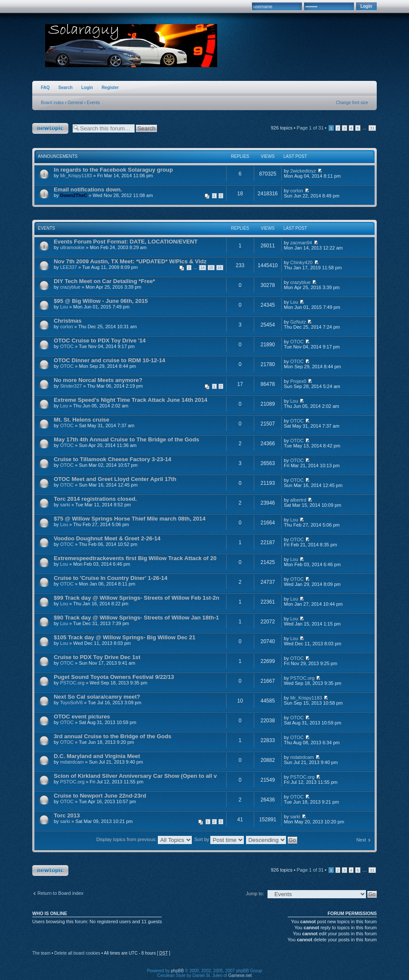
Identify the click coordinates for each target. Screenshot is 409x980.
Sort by (219, 839)
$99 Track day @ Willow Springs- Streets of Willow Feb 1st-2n (137, 598)
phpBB (177, 971)
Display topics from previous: (144, 839)
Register (110, 88)
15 (211, 268)
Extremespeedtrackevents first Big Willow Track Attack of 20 (135, 558)
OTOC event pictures (82, 717)
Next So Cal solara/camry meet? (97, 697)
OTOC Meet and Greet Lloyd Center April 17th (115, 479)
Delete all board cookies (77, 953)
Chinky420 (301, 262)
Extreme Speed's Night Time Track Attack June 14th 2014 (131, 400)
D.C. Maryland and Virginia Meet (97, 756)
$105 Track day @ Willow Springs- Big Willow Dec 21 (125, 637)
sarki (65, 505)
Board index (52, 103)
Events (94, 103)
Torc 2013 (67, 815)
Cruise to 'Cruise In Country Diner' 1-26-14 (111, 578)
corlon (297, 191)
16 (220, 268)
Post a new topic (50, 128)
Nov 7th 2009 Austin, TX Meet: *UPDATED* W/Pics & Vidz (130, 261)
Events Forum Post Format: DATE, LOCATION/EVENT (126, 242)
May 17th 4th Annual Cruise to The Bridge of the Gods (126, 439)
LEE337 (69, 267)
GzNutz (298, 322)
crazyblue (70, 287)
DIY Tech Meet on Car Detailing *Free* (104, 281)
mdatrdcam (72, 762)
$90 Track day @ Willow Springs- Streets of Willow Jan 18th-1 (136, 618)
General (75, 103)
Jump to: (255, 894)
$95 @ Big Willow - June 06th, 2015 (101, 301)
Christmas (68, 321)
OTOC (67, 346)
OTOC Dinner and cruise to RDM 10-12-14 (109, 360)
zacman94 (301, 243)
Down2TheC (74, 195)
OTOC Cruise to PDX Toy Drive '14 (100, 341)
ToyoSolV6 (72, 703)
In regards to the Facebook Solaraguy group (113, 170)
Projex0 (298, 381)
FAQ (45, 88)
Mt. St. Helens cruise (81, 420)
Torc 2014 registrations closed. (95, 499)
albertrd (298, 500)
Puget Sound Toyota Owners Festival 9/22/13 (114, 677)
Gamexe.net (240, 975)
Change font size (352, 103)
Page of (310, 128)
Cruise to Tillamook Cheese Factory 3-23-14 (112, 459)
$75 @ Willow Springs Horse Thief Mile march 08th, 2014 (130, 519)
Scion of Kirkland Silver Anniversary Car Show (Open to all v (135, 776)
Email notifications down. (88, 190)
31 (372, 128)
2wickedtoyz (303, 171)
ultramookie (72, 247)
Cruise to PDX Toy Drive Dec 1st (97, 657)
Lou (64, 307)
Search (66, 88)
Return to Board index (60, 893)
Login (87, 88)
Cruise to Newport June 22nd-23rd (100, 796)
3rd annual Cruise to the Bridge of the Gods (112, 736)
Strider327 (71, 386)
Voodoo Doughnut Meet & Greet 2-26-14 (107, 538)
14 (203, 268)
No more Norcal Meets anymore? (98, 380)
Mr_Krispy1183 (76, 176)
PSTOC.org (72, 683)
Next (361, 840)
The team (41, 953)
